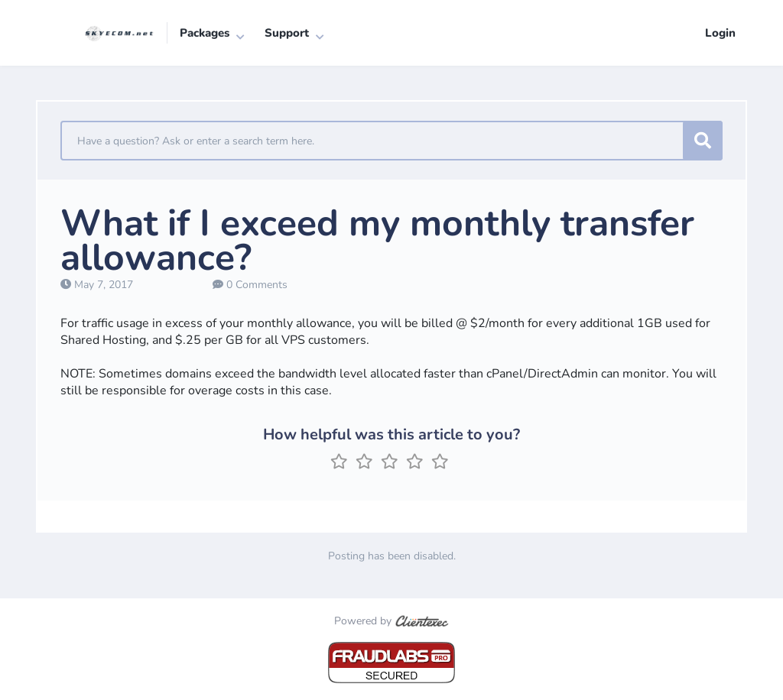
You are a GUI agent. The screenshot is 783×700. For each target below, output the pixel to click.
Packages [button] (205, 33)
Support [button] (287, 33)
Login (720, 33)
